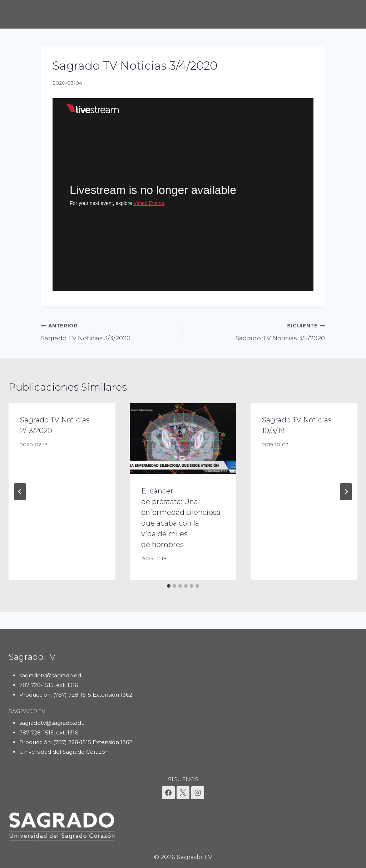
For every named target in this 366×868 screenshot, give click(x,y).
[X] (183, 793)
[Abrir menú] (351, 14)
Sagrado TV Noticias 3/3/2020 (109, 331)
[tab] (169, 586)
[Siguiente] (346, 492)
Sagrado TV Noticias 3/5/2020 (257, 331)
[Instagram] (198, 793)
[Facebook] (168, 793)
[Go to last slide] (20, 492)
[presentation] (183, 439)
